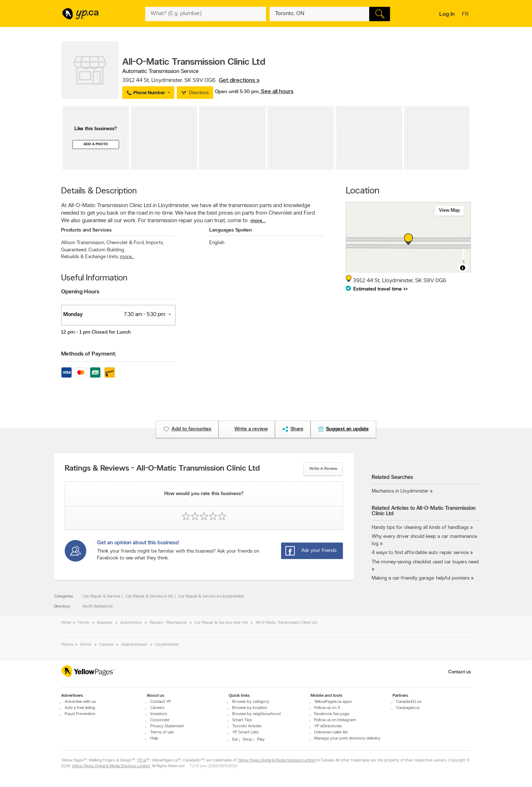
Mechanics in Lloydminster (400, 491)
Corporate (160, 720)
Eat (235, 740)
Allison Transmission (83, 243)
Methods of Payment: (89, 354)
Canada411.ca (409, 702)
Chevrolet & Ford (125, 243)
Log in (447, 14)
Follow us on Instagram (335, 720)
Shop (247, 740)
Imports (155, 243)
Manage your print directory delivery (347, 738)
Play (261, 740)
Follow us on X (327, 708)
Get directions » (239, 81)
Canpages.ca (408, 708)
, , (191, 81)
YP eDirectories (328, 726)
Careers (157, 708)
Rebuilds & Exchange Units (90, 257)
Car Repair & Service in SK (149, 596)
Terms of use (162, 732)
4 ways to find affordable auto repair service (420, 553)
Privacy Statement (167, 726)
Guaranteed (74, 250)
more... (258, 221)
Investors (159, 714)
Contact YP (161, 702)
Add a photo (96, 144)
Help (154, 738)
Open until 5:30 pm (237, 92)
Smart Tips (242, 720)
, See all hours (276, 92)
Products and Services (86, 230)
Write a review (323, 469)
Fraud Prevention (80, 714)
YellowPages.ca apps (333, 702)
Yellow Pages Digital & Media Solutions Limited (277, 761)
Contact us (460, 672)
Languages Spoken (231, 230)
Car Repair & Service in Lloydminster (211, 596)
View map (450, 211)
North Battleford (98, 607)
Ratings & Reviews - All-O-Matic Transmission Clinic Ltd (162, 469)
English (217, 243)
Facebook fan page (332, 714)
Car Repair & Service (101, 596)
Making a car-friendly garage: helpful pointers (421, 578)
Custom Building (107, 250)
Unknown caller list (331, 732)
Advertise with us (80, 702)
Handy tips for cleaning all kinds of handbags (420, 528)
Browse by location (250, 708)
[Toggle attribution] (463, 268)
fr (466, 15)
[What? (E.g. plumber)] (206, 14)
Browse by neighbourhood (256, 714)
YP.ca (141, 761)
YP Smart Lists (245, 732)
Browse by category (251, 702)
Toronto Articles (247, 726)
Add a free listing (80, 708)
